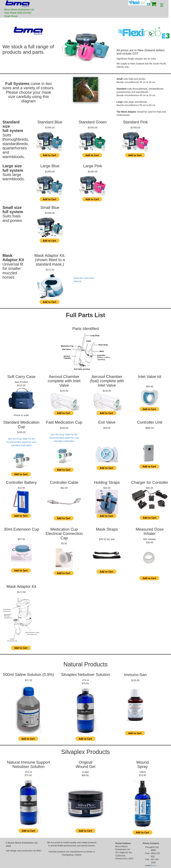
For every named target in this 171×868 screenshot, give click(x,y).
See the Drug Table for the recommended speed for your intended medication (21, 442)
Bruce (154, 865)
